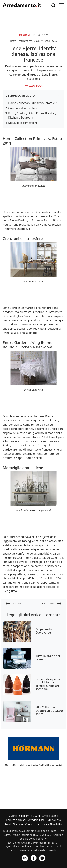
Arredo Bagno (50, 816)
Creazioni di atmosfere (23, 108)
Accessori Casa (34, 86)
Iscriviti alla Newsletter (50, 824)
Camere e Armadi (16, 820)
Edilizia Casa (54, 820)
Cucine (13, 816)
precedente (16, 603)
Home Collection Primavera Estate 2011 (34, 103)
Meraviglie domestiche (23, 123)
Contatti (30, 824)
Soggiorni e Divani (30, 816)
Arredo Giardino (14, 824)
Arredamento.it (22, 5)
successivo (52, 603)
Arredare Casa (37, 820)
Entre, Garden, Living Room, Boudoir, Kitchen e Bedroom (32, 115)
